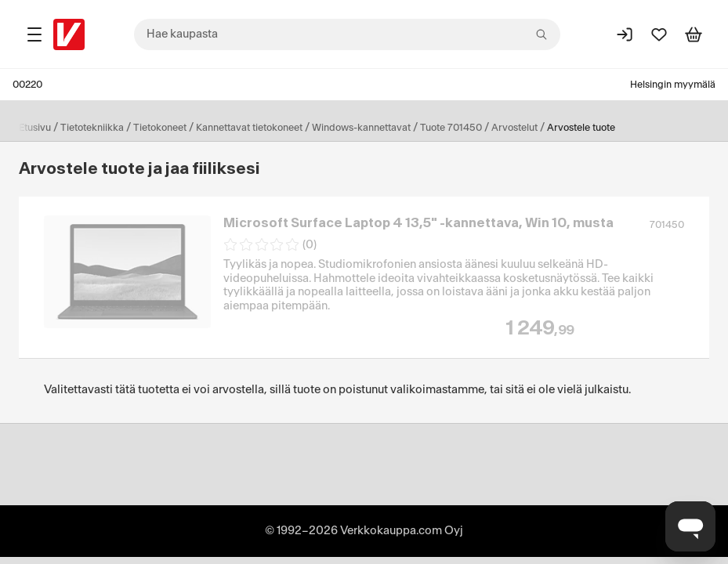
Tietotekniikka (92, 128)
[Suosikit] (659, 34)
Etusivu (35, 128)
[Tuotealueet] (34, 34)
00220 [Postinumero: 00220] (27, 85)
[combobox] (347, 34)
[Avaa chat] (690, 526)
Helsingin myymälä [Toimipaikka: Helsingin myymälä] (673, 85)
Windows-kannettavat (361, 128)
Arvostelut (514, 128)
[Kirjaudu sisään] (625, 34)
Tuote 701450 (451, 128)
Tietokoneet (160, 128)
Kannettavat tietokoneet (249, 128)
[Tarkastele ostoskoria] (694, 34)
